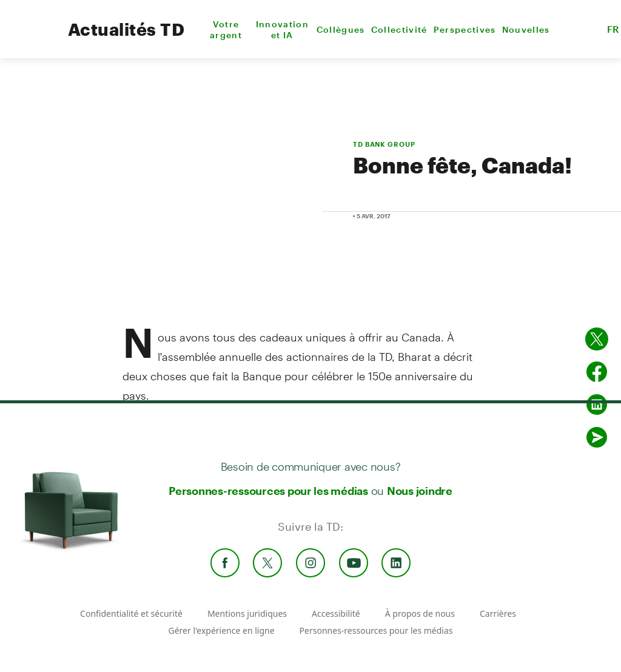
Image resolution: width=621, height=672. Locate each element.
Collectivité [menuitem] (399, 29)
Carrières (498, 613)
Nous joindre (420, 491)
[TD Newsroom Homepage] (31, 40)
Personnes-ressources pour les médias (268, 491)
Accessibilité (336, 613)
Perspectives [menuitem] (465, 29)
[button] (582, 29)
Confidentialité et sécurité (131, 613)
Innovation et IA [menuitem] (282, 29)
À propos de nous (420, 613)
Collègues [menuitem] (341, 29)
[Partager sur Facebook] (597, 372)
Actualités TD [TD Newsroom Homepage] (126, 29)
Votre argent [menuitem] (226, 29)
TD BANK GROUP (384, 144)
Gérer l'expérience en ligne (221, 630)
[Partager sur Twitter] (597, 339)
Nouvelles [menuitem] (526, 29)
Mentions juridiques (247, 613)
